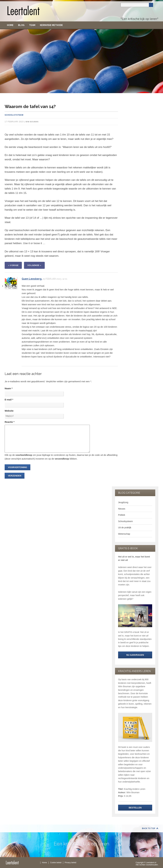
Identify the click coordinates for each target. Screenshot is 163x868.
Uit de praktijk (125, 528)
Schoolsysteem (14, 115)
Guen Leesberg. (32, 279)
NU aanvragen (135, 655)
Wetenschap (124, 534)
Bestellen (135, 808)
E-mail (9, 400)
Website (9, 411)
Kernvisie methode (51, 25)
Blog (21, 25)
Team (32, 25)
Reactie (10, 422)
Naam (9, 388)
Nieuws (122, 509)
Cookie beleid (56, 863)
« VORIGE (13, 265)
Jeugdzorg (123, 502)
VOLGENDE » (34, 265)
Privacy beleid (71, 863)
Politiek (122, 515)
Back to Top (149, 828)
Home (10, 25)
